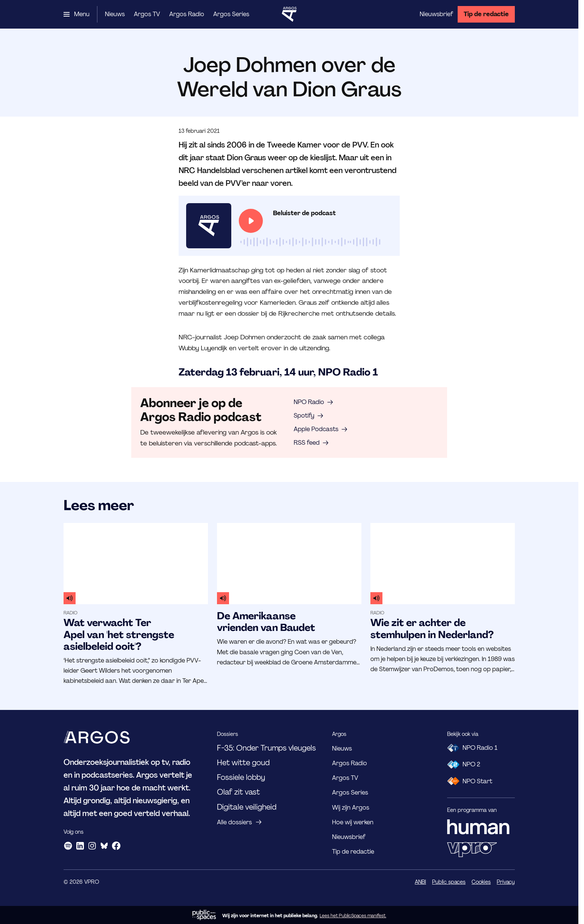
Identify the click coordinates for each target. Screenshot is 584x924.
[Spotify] (68, 846)
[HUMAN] (478, 827)
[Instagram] (92, 846)
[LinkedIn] (80, 846)
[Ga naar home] (289, 14)
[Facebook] (116, 846)
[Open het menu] (77, 14)
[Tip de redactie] (486, 14)
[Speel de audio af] (251, 221)
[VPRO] (472, 850)
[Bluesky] (104, 846)
